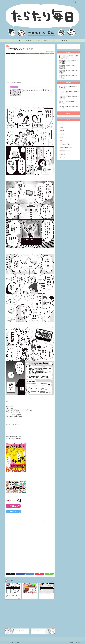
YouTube (38, 41)
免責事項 (17, 642)
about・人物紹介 (28, 41)
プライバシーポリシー (10, 642)
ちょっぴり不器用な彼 (66, 147)
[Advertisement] (30, 66)
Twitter (46, 41)
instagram (54, 41)
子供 (62, 127)
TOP (19, 41)
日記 (7, 46)
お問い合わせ (64, 41)
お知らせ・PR (64, 124)
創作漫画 (63, 134)
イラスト (63, 154)
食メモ (63, 131)
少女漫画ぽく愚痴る (66, 144)
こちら (18, 424)
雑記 (62, 141)
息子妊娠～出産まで (66, 151)
